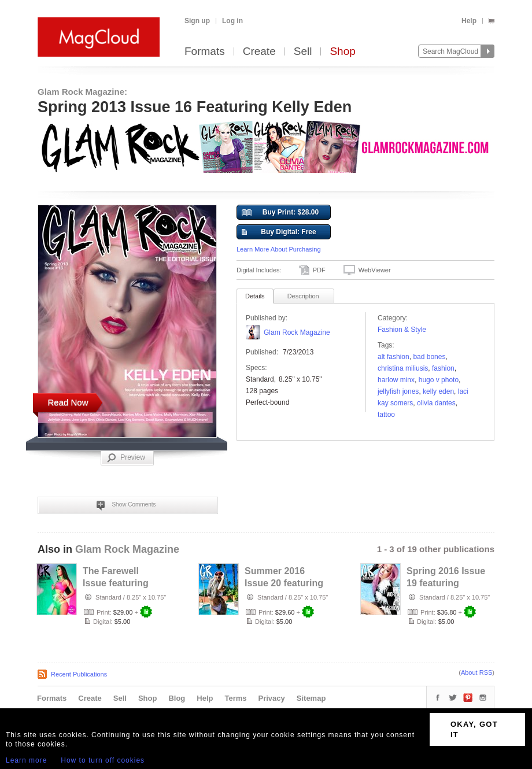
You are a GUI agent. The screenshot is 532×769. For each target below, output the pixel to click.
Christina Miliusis (403, 368)
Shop (342, 52)
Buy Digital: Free (279, 232)
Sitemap (311, 698)
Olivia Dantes (436, 403)
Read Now (68, 402)
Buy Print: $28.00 (280, 213)
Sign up (197, 21)
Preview (126, 458)
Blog (177, 698)
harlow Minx (396, 380)
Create (259, 52)
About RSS (476, 672)
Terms (235, 698)
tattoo (386, 415)
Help (469, 21)
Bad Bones (429, 357)
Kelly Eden (438, 391)
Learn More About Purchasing (279, 249)
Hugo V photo (439, 380)
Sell (303, 52)
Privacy (272, 698)
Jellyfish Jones (398, 391)
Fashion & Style (402, 330)
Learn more (26, 760)
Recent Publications (79, 674)
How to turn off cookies (103, 760)
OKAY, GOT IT (474, 729)
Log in (232, 21)
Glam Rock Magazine (297, 332)
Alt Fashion (394, 357)
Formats (205, 52)
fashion (443, 368)
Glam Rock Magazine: (82, 92)
